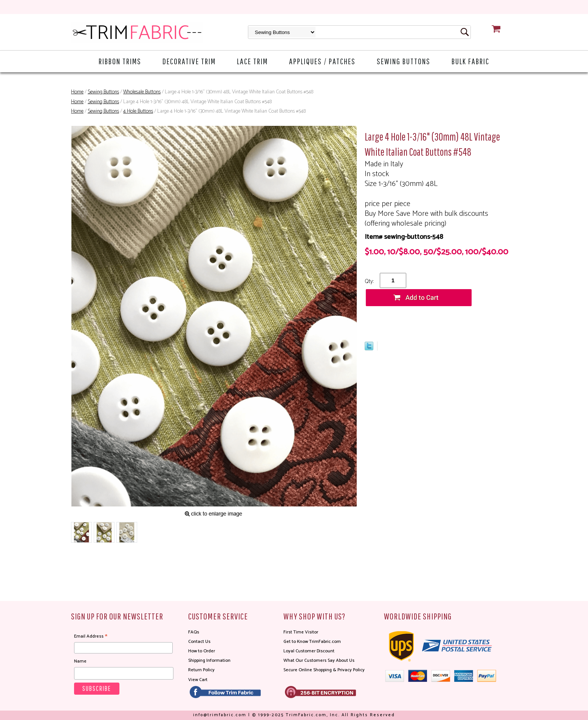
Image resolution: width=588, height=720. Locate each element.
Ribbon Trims (120, 61)
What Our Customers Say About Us (319, 660)
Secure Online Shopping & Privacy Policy (324, 670)
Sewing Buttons (404, 61)
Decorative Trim (189, 61)
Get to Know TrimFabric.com (312, 642)
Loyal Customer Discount (309, 651)
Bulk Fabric (470, 61)
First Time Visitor (301, 632)
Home (77, 92)
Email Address (91, 636)
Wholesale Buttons (142, 92)
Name (80, 661)
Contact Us (199, 642)
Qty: (369, 281)
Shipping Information (209, 660)
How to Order (202, 651)
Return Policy (201, 670)
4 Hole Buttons (138, 111)
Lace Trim (252, 61)
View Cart (198, 680)
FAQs (194, 632)
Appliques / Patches (322, 61)
